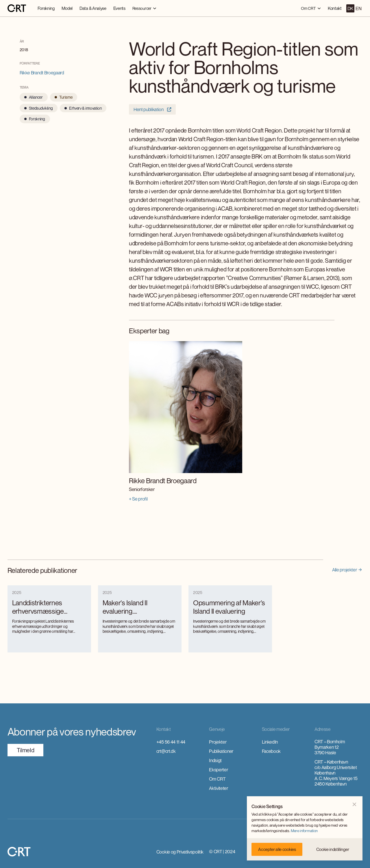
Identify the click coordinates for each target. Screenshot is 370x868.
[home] (17, 8)
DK (350, 8)
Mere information (304, 831)
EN (358, 8)
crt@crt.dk (166, 751)
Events (119, 8)
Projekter (218, 742)
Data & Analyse (93, 8)
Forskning (46, 8)
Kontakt (335, 8)
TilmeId (26, 750)
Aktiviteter (218, 788)
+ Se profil (138, 499)
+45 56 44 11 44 (171, 742)
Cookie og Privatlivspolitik (180, 852)
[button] (144, 8)
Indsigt (215, 760)
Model (67, 8)
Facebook (271, 751)
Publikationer (221, 751)
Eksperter (218, 770)
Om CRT (217, 779)
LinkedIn (270, 742)
